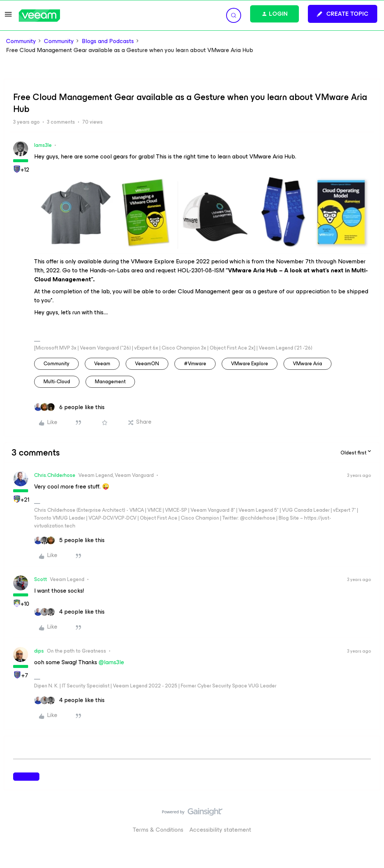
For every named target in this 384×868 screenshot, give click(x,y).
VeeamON (147, 364)
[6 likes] (69, 407)
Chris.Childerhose (55, 475)
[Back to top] (369, 819)
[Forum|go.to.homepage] (39, 16)
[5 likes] (69, 540)
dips (39, 651)
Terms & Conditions (158, 830)
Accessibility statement (220, 830)
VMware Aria (307, 364)
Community (21, 41)
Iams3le (43, 145)
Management (110, 382)
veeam (102, 364)
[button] (8, 17)
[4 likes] (69, 612)
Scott (40, 579)
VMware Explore (250, 364)
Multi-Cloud (57, 382)
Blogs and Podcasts (108, 41)
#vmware (195, 364)
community (56, 364)
